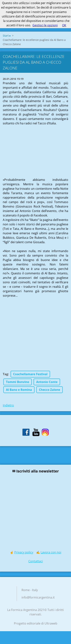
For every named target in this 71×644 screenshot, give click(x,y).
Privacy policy (24, 552)
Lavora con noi (51, 552)
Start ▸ (7, 36)
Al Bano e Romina (19, 390)
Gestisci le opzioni (45, 25)
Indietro (8, 405)
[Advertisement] (31, 149)
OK (64, 25)
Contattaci (36, 561)
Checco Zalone (49, 390)
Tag (5, 374)
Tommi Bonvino (18, 382)
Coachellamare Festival (30, 374)
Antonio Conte (47, 382)
